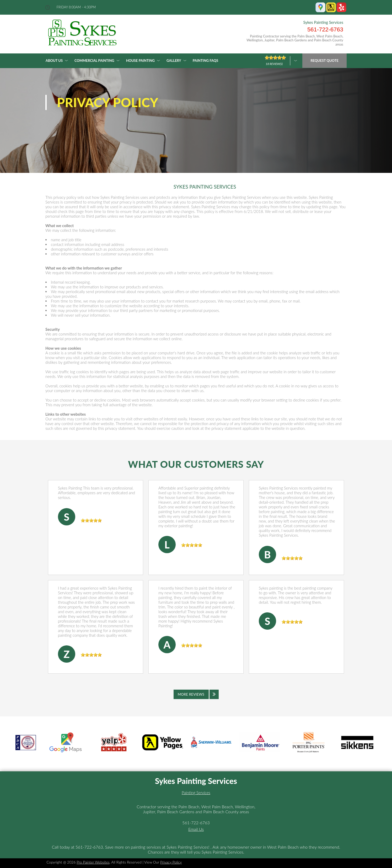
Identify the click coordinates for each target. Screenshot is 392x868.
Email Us (196, 829)
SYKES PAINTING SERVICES (205, 187)
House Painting (140, 61)
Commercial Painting (94, 61)
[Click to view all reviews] (196, 694)
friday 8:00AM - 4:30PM (76, 7)
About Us (54, 61)
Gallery (174, 61)
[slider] (91, 520)
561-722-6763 (325, 29)
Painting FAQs (206, 61)
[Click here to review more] (281, 61)
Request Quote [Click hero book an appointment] (324, 61)
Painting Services (196, 793)
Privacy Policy (171, 862)
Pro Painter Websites (93, 862)
